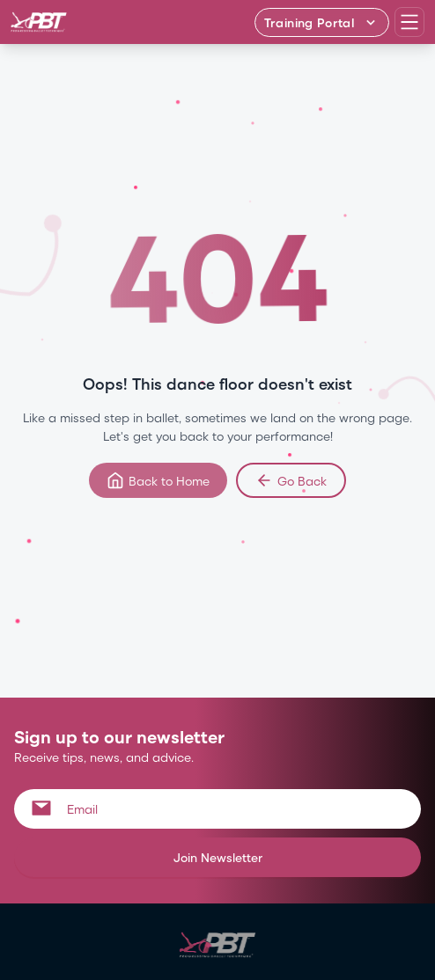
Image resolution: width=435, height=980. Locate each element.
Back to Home (158, 480)
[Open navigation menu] (409, 22)
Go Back (291, 480)
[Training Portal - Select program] (322, 22)
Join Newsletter (218, 857)
